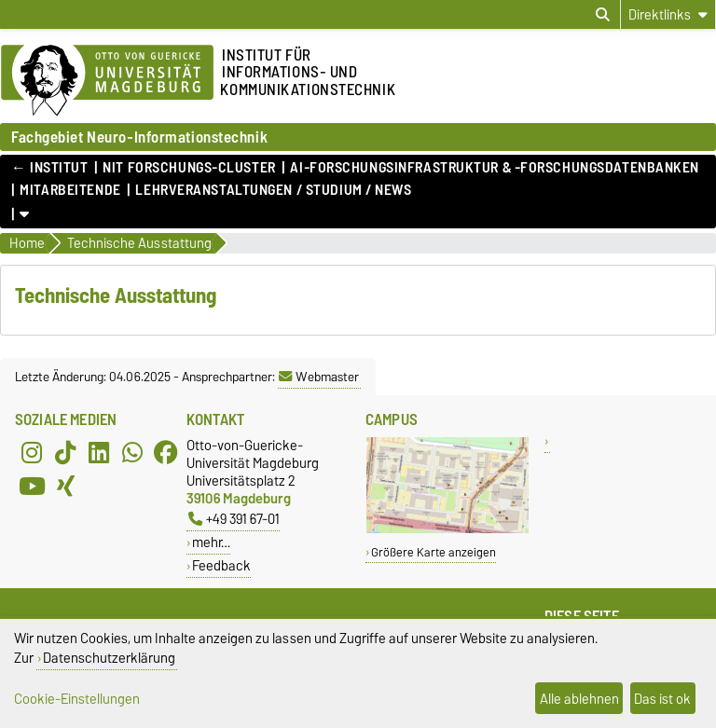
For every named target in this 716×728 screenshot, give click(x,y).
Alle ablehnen (579, 699)
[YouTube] (32, 487)
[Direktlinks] (668, 14)
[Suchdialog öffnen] (603, 15)
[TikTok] (65, 453)
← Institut (50, 168)
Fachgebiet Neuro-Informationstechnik (139, 137)
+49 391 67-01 (234, 519)
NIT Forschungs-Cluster (189, 168)
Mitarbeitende (70, 190)
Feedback (221, 565)
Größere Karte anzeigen (434, 552)
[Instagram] (32, 453)
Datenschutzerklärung (109, 658)
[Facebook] (166, 453)
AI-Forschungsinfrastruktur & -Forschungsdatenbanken (495, 168)
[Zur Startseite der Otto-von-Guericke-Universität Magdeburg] (107, 81)
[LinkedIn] (99, 453)
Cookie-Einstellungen (77, 699)
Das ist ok (662, 699)
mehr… (211, 542)
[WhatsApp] (132, 453)
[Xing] (65, 487)
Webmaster (319, 377)
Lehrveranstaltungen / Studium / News (273, 190)
